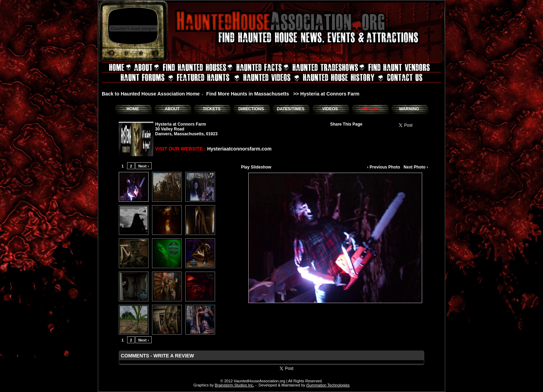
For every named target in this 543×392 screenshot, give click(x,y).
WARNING (409, 109)
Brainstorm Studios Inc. (234, 385)
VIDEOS (330, 109)
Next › (144, 166)
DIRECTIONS (251, 109)
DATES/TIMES (291, 109)
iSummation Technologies (328, 385)
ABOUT (172, 109)
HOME (133, 109)
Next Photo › (416, 167)
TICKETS (211, 109)
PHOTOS (370, 109)
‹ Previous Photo (384, 167)
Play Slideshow (256, 167)
